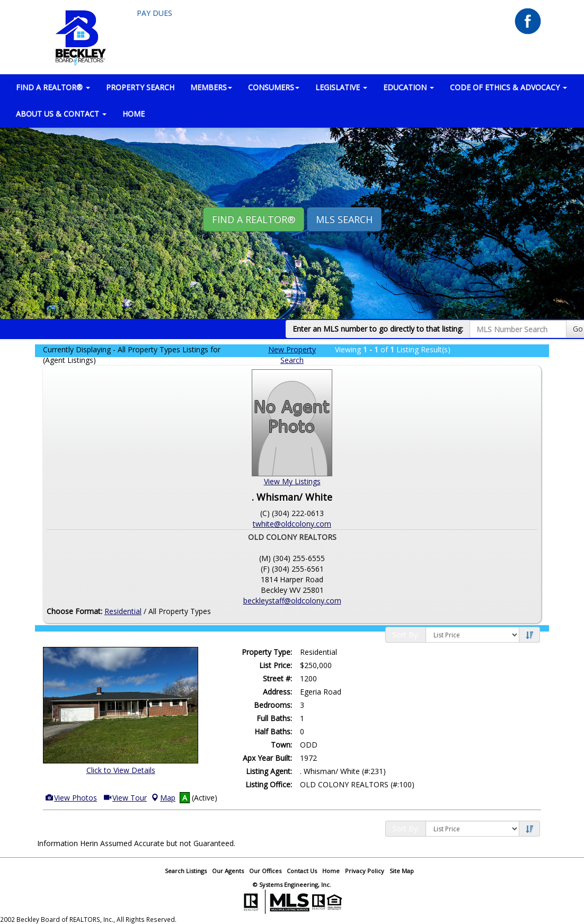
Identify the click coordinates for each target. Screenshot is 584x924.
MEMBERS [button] (211, 87)
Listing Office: (269, 784)
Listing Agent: (269, 771)
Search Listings (186, 871)
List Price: (276, 665)
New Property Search (292, 355)
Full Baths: (274, 718)
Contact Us (302, 871)
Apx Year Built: (267, 758)
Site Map (402, 871)
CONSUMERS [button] (274, 87)
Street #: (277, 678)
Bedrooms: (273, 705)
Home (331, 871)
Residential (123, 611)
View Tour (125, 798)
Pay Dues (154, 13)
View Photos (71, 798)
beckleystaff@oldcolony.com (292, 601)
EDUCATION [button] (409, 87)
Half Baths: (273, 731)
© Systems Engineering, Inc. (292, 885)
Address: (277, 692)
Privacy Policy (365, 871)
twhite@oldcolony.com (292, 524)
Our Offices (265, 871)
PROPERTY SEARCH (140, 87)
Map (163, 798)
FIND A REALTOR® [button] (53, 87)
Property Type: (267, 652)
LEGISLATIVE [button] (341, 87)
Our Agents (228, 871)
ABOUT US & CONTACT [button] (61, 114)
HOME (134, 114)
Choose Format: (74, 611)
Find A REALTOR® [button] (254, 219)
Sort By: (406, 634)
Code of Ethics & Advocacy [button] (508, 87)
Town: (281, 745)
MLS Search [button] (344, 219)
